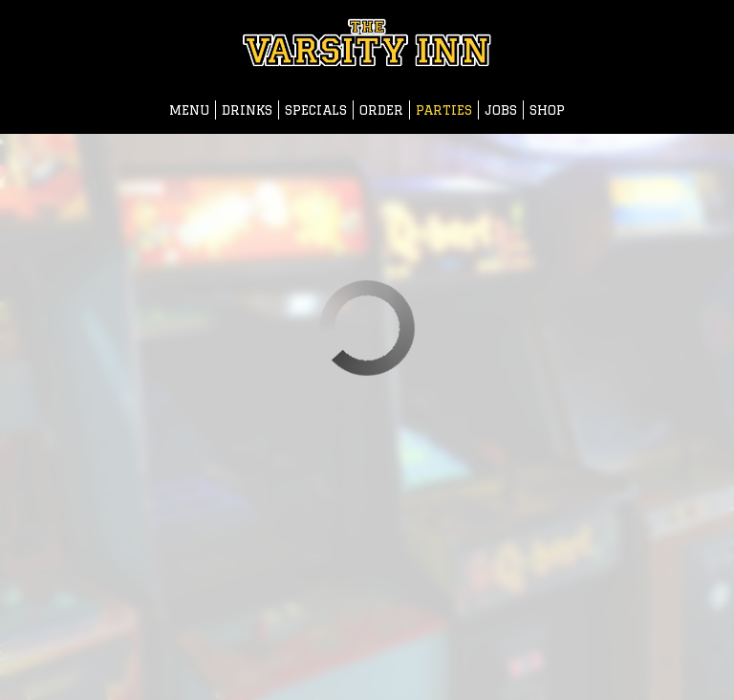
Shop (547, 110)
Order (381, 110)
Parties (444, 110)
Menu (189, 110)
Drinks (247, 110)
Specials (316, 110)
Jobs (501, 110)
